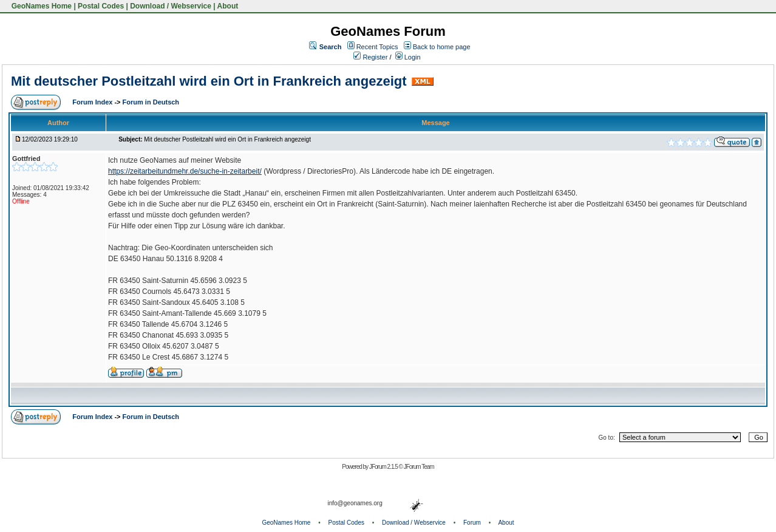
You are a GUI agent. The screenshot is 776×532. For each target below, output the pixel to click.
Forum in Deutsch (151, 102)
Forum (472, 523)
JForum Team (419, 467)
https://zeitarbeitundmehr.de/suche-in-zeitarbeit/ (185, 171)
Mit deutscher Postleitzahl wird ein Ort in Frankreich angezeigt (209, 81)
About (228, 6)
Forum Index (93, 102)
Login (408, 57)
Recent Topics (377, 47)
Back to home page (442, 47)
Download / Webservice (171, 6)
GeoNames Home (40, 6)
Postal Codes (101, 6)
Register (370, 57)
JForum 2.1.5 (384, 467)
